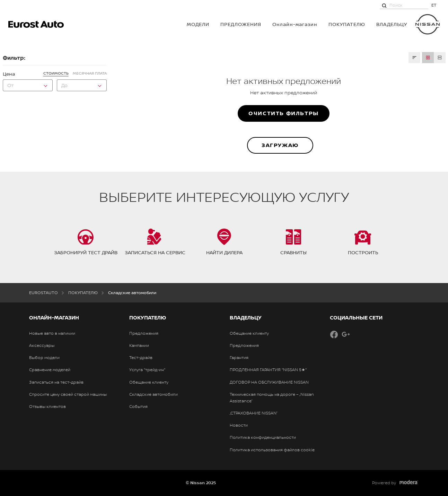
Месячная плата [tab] (90, 73)
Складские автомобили (153, 394)
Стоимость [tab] (56, 73)
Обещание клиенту (149, 382)
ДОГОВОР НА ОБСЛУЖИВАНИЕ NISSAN (269, 382)
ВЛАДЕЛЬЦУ (392, 24)
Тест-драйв (141, 358)
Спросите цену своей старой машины (68, 394)
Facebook (334, 334)
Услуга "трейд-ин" (147, 370)
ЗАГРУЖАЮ (280, 145)
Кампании (139, 345)
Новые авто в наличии (52, 333)
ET (434, 5)
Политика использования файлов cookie (272, 450)
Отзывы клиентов (47, 407)
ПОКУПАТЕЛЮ (347, 24)
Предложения (241, 24)
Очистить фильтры (284, 113)
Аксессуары (42, 345)
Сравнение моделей (50, 370)
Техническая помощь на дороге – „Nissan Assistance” (272, 398)
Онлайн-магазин (295, 24)
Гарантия (239, 358)
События (138, 407)
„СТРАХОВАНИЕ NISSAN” (254, 413)
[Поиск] (384, 5)
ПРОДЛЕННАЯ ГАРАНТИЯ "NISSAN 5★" (268, 370)
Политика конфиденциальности (263, 437)
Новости (239, 425)
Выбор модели (44, 358)
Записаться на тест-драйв (56, 382)
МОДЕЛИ (198, 24)
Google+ (346, 334)
